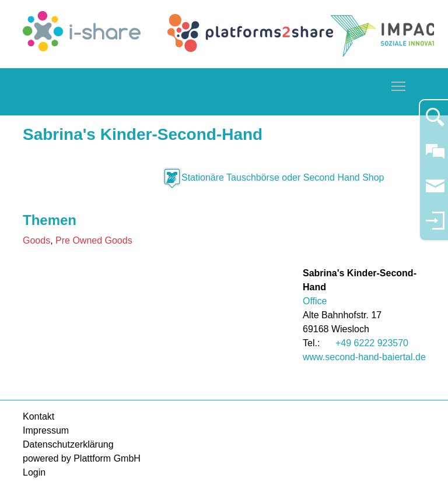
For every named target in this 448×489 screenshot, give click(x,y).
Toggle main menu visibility (399, 84)
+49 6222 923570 (372, 343)
